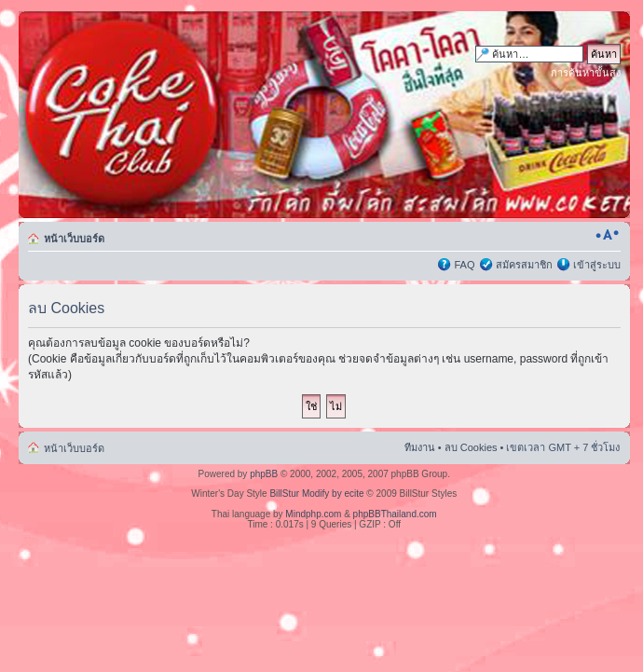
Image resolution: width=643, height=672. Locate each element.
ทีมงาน (420, 447)
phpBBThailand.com (395, 514)
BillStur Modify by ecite (316, 494)
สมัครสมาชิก (524, 265)
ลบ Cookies (471, 447)
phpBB (264, 474)
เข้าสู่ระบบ (597, 265)
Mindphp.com (313, 514)
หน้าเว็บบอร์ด (74, 239)
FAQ (464, 265)
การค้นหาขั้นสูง (586, 73)
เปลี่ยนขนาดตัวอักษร (607, 235)
